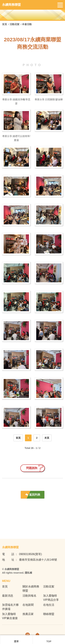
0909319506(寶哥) (31, 554)
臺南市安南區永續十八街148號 (38, 560)
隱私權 (28, 573)
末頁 (47, 438)
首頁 (5, 24)
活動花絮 (15, 24)
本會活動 (27, 24)
